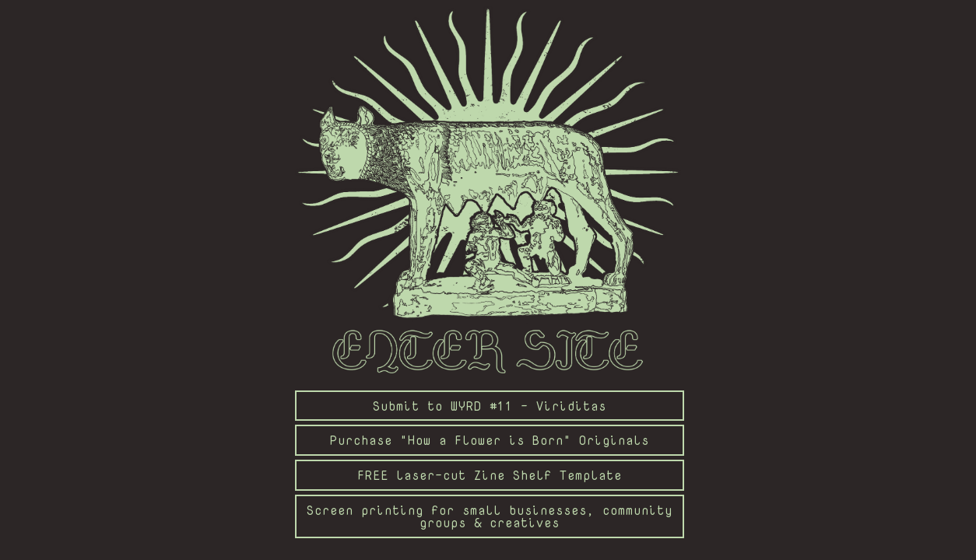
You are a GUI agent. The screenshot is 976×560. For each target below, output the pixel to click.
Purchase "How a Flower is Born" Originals (490, 440)
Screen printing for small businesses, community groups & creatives (490, 516)
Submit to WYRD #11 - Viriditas (490, 406)
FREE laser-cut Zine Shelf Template (490, 475)
